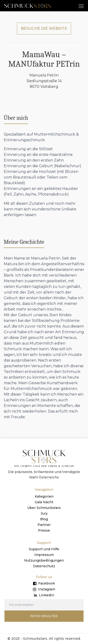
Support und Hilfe (44, 549)
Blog (44, 519)
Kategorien (44, 496)
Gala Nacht (44, 502)
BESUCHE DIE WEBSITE (44, 28)
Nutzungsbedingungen (44, 560)
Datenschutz (44, 566)
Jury (44, 513)
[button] (81, 6)
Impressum (44, 555)
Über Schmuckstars (44, 508)
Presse (44, 530)
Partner (44, 525)
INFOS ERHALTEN (44, 616)
